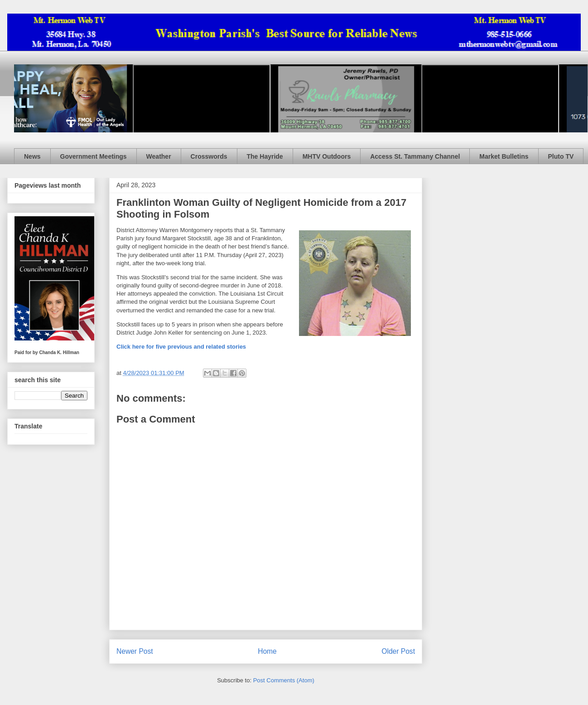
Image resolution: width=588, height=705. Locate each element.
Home (267, 651)
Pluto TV (561, 156)
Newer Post (135, 651)
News (32, 156)
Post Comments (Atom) (284, 680)
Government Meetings (94, 156)
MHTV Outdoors (327, 156)
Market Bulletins (504, 156)
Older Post (398, 651)
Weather (159, 156)
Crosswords (209, 156)
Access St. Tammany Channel (415, 156)
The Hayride (265, 156)
